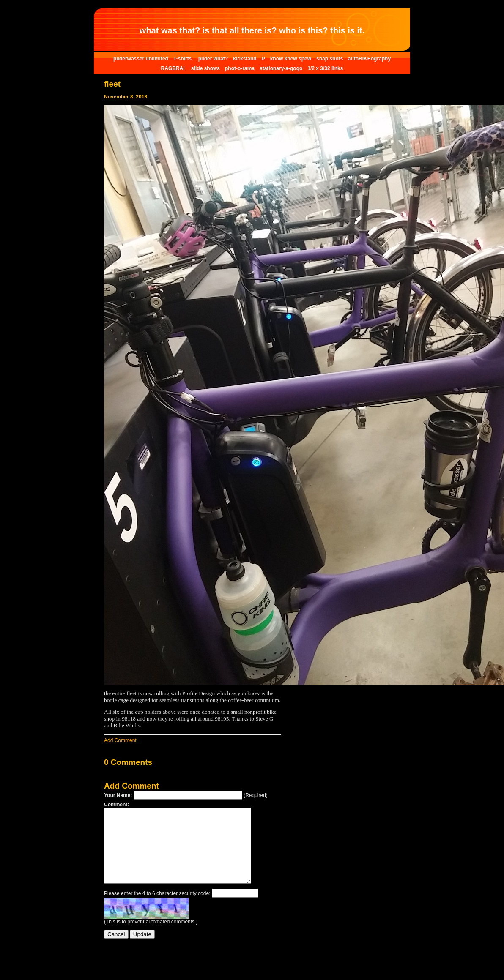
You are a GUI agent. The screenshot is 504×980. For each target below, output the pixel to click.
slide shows (205, 68)
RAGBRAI (174, 68)
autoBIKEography (369, 59)
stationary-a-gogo (281, 68)
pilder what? (213, 59)
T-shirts (183, 59)
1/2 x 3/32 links (325, 68)
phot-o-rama (240, 68)
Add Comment (120, 740)
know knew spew (291, 59)
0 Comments (128, 762)
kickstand (245, 59)
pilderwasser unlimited (141, 59)
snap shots (330, 59)
